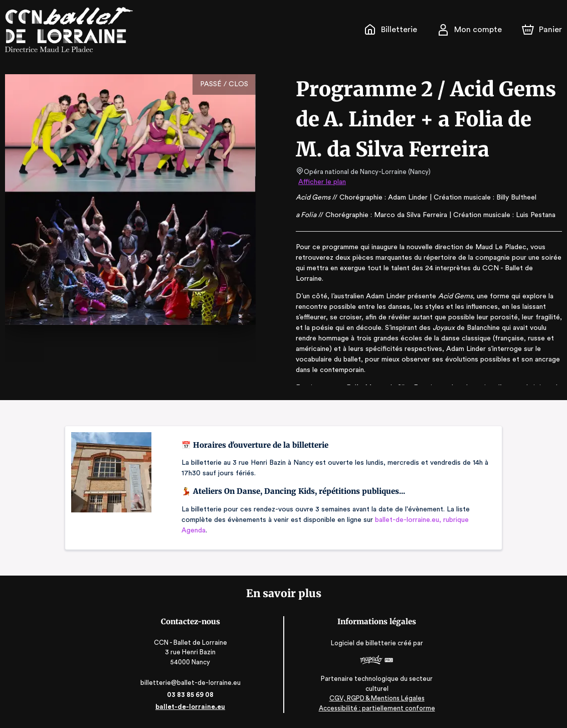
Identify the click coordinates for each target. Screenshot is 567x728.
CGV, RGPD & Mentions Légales (374, 698)
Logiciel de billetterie (361, 644)
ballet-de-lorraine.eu (193, 707)
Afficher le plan (321, 182)
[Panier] (542, 30)
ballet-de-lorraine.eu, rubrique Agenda (400, 525)
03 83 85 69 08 (193, 695)
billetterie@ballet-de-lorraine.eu (193, 683)
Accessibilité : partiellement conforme (374, 708)
